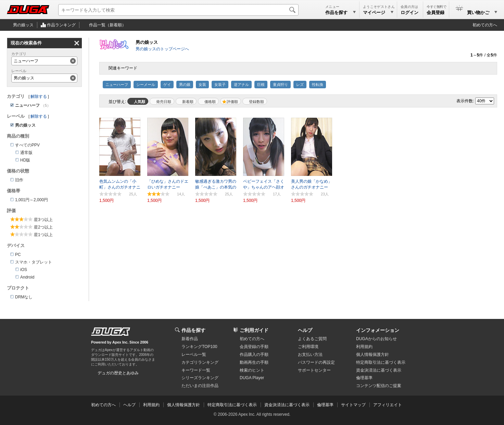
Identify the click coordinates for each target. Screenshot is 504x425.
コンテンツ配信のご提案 (379, 386)
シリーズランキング (200, 378)
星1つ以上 (43, 235)
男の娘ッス (23, 25)
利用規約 (364, 347)
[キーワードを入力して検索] (178, 10)
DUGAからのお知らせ (376, 339)
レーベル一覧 (194, 355)
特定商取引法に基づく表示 (232, 405)
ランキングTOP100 (199, 347)
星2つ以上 (43, 227)
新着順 (188, 102)
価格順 (210, 102)
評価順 (232, 102)
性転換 (318, 85)
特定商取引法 (381, 362)
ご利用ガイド (254, 330)
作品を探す (193, 330)
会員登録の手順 (254, 347)
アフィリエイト (388, 405)
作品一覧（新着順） (108, 25)
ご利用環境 (308, 347)
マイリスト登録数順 (255, 101)
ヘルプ (305, 330)
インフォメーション (378, 330)
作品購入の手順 (254, 355)
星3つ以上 (43, 220)
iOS (24, 270)
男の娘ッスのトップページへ (162, 49)
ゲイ (167, 85)
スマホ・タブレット (34, 262)
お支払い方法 (310, 355)
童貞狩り (280, 85)
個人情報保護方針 (373, 355)
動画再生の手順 (254, 362)
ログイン (409, 12)
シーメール (146, 85)
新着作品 (190, 339)
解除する (39, 96)
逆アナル (241, 85)
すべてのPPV (27, 145)
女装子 (220, 85)
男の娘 (185, 85)
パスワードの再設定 (316, 362)
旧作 (19, 180)
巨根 (261, 85)
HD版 (25, 160)
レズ (300, 85)
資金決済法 (379, 370)
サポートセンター (314, 370)
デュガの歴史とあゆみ (118, 373)
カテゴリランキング (200, 362)
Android (27, 277)
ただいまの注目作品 (200, 386)
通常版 (26, 153)
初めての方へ (485, 25)
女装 (202, 85)
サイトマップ (353, 405)
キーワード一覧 (196, 370)
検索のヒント (252, 370)
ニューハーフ (117, 85)
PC (18, 255)
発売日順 (164, 102)
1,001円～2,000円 (32, 200)
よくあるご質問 (312, 339)
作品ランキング (61, 25)
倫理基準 (364, 378)
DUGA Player (252, 378)
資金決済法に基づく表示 (287, 405)
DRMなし (24, 297)
